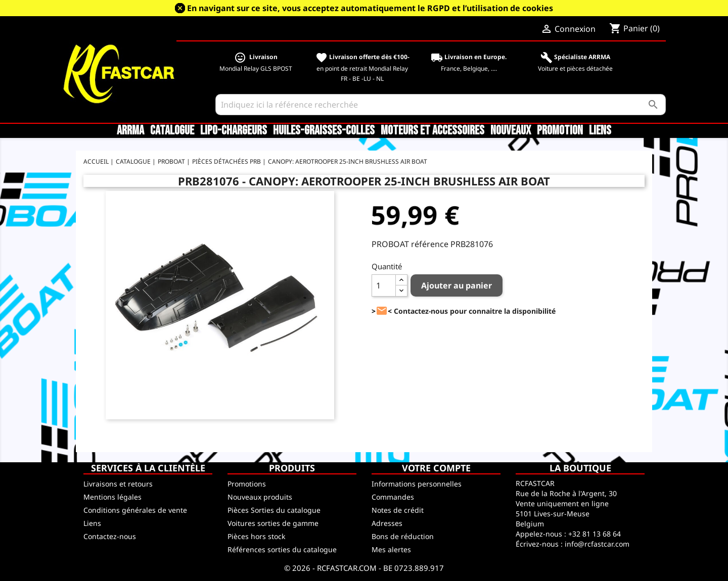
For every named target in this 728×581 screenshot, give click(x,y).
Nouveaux (511, 131)
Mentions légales (112, 497)
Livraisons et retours (118, 484)
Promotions (247, 484)
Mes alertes (391, 549)
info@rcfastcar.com (597, 544)
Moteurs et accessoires (433, 131)
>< (382, 311)
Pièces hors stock (256, 536)
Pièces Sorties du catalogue (274, 510)
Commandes (393, 497)
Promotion (560, 131)
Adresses (387, 523)
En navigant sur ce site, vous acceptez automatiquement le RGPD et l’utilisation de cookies (370, 8)
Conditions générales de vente (135, 510)
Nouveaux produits (260, 497)
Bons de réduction (403, 536)
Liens (600, 131)
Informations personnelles (417, 484)
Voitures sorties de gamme (273, 523)
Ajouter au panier (457, 285)
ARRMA (130, 131)
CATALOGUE (172, 131)
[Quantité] (384, 285)
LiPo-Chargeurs (234, 131)
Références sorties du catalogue (282, 549)
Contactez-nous (110, 536)
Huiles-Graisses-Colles (324, 131)
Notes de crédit (398, 510)
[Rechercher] (441, 105)
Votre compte (436, 468)
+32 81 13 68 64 (595, 534)
